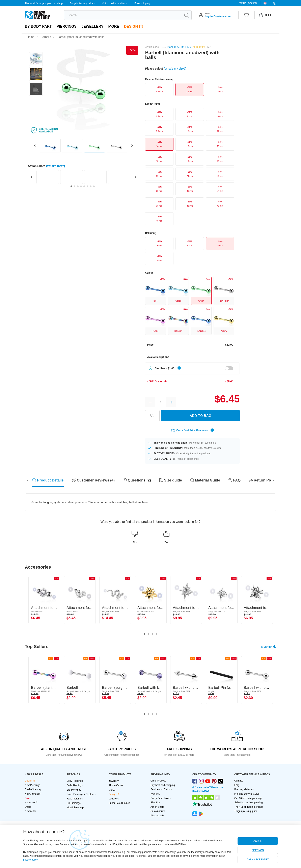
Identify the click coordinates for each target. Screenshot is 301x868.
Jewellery (92, 26)
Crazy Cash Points (160, 798)
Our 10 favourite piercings (248, 798)
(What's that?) (56, 166)
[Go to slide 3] (78, 186)
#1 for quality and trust (114, 3)
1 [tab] (144, 634)
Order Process (158, 781)
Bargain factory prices (82, 3)
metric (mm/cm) (248, 3)
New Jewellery (33, 794)
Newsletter (31, 811)
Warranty (155, 794)
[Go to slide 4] (81, 186)
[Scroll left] (274, 479)
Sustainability (158, 811)
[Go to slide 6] (87, 186)
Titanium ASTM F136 (179, 47)
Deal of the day (33, 789)
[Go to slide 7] (91, 186)
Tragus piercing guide (246, 811)
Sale (27, 798)
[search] (123, 15)
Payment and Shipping (163, 785)
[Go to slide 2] (75, 186)
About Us (155, 802)
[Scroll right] (27, 479)
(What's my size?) (175, 69)
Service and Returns (161, 789)
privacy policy (30, 860)
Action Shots (157, 807)
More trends (269, 647)
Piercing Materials (244, 789)
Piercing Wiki (157, 816)
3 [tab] (153, 634)
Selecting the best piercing (249, 802)
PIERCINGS (67, 26)
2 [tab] (148, 634)
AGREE (258, 841)
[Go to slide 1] (71, 186)
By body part (38, 26)
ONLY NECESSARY (258, 860)
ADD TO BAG (200, 416)
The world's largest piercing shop (44, 3)
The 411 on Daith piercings (249, 807)
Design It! (134, 26)
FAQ (237, 785)
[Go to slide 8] (94, 186)
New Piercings (33, 785)
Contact (238, 781)
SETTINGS (258, 850)
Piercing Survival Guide (247, 794)
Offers (28, 807)
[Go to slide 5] (84, 186)
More (114, 26)
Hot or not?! (31, 802)
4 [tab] (157, 634)
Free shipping (142, 3)
